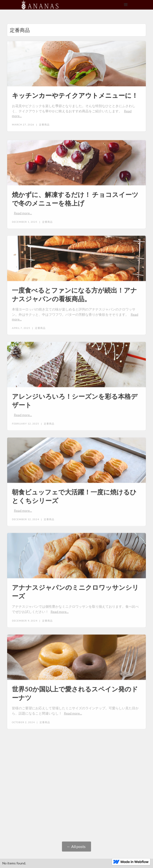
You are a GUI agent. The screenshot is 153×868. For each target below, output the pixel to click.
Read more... (23, 215)
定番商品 (44, 125)
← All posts (76, 846)
